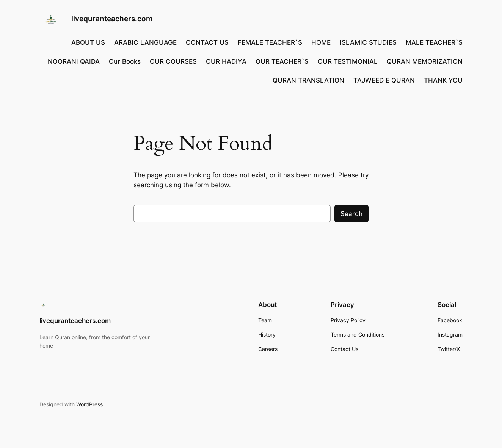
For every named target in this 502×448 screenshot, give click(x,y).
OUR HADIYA (226, 61)
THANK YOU (443, 80)
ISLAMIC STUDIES (368, 42)
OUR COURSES (173, 61)
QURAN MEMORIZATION (425, 61)
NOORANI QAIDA (74, 61)
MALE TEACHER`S (434, 42)
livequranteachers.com (112, 19)
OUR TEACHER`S (282, 61)
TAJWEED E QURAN (384, 80)
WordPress (89, 404)
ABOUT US (88, 42)
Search (351, 214)
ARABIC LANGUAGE (145, 42)
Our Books (125, 61)
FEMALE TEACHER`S (270, 42)
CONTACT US (207, 42)
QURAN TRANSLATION (308, 80)
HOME (321, 42)
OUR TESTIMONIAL (348, 61)
